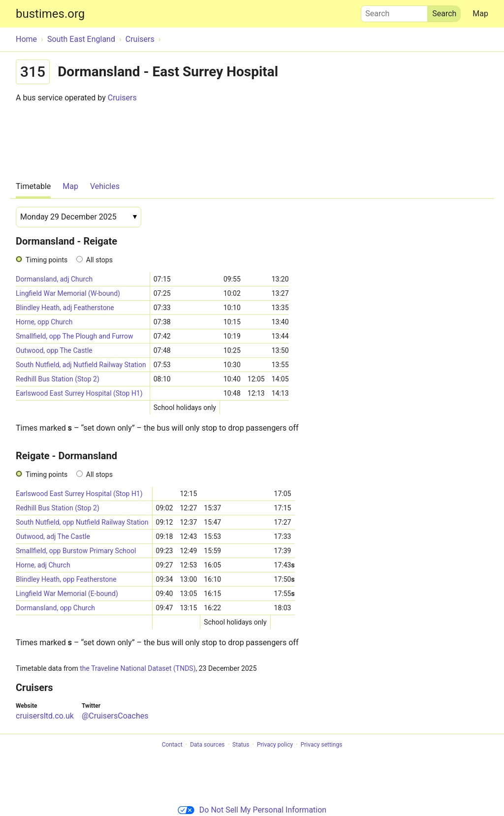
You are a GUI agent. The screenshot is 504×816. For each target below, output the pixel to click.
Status (241, 745)
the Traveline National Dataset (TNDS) (138, 668)
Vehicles (105, 186)
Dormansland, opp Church (55, 608)
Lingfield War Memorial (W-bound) (68, 293)
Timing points (47, 260)
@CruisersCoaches (115, 716)
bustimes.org (50, 14)
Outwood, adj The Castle (53, 536)
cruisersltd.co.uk (45, 716)
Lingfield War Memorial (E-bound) (67, 594)
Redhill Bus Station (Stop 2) (58, 379)
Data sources (207, 745)
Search (394, 11)
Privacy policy (275, 745)
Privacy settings (322, 745)
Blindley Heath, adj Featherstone (65, 308)
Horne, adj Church (43, 565)
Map (480, 14)
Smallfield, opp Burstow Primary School (76, 551)
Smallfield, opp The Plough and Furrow (74, 336)
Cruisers (122, 98)
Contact (172, 745)
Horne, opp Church (44, 322)
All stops (99, 260)
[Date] (79, 217)
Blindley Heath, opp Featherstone (66, 579)
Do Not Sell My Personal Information (252, 810)
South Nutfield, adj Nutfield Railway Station (81, 365)
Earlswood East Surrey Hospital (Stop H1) (79, 393)
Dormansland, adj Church (54, 279)
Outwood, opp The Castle (54, 350)
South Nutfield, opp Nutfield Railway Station (82, 522)
